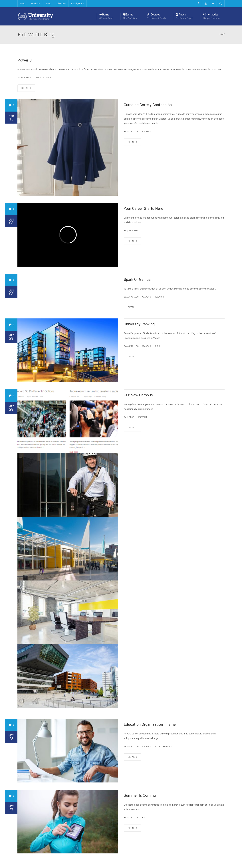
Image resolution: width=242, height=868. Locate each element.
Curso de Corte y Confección (148, 105)
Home (106, 17)
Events (130, 17)
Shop (48, 4)
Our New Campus (138, 395)
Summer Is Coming (140, 795)
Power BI (25, 60)
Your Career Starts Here (143, 209)
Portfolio (35, 4)
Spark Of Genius (137, 280)
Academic (147, 132)
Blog (23, 4)
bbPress (61, 4)
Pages (184, 17)
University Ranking (139, 324)
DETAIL (26, 88)
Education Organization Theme (150, 724)
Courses (156, 17)
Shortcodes (212, 17)
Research (159, 297)
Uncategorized (43, 78)
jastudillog (26, 78)
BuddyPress (77, 4)
